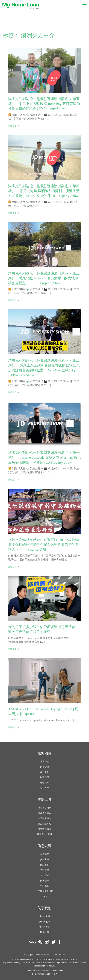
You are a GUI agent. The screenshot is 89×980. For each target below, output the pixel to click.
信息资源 (44, 846)
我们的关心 (44, 927)
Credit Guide (57, 971)
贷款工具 (44, 799)
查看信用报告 (44, 818)
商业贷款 (44, 772)
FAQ (44, 896)
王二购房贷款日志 (44, 891)
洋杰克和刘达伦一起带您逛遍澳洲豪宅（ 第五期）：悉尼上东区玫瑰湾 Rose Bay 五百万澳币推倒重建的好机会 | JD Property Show (44, 104)
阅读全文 (12, 126)
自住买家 (44, 854)
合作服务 (44, 783)
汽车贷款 (44, 767)
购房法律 (44, 881)
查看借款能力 (44, 813)
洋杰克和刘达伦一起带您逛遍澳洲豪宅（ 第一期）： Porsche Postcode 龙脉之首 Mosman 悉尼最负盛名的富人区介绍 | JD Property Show (44, 457)
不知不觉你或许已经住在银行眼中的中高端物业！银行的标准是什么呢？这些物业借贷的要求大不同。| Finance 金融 (43, 545)
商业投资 (44, 865)
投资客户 (44, 860)
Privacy (36, 971)
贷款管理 (44, 870)
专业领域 (44, 875)
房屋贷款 (44, 762)
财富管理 (44, 777)
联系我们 (44, 932)
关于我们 (44, 908)
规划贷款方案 (44, 824)
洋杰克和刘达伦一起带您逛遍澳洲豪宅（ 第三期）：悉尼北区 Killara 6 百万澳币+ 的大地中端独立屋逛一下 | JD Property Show (44, 278)
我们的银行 (44, 922)
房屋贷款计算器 (44, 834)
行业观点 (44, 886)
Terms (29, 971)
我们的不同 (44, 916)
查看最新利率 (44, 808)
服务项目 (44, 753)
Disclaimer (46, 971)
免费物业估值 (44, 829)
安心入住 (44, 788)
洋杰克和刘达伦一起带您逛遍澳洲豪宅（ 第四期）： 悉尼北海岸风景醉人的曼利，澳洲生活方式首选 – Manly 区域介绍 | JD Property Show (44, 191)
